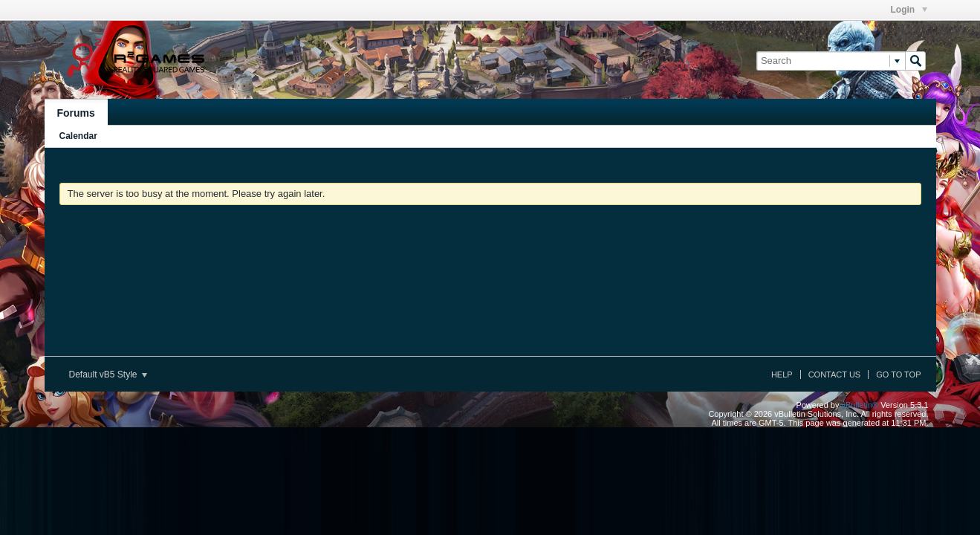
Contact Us (835, 374)
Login (909, 10)
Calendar (78, 136)
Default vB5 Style (108, 374)
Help (782, 374)
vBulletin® (860, 405)
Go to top (898, 374)
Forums (76, 113)
